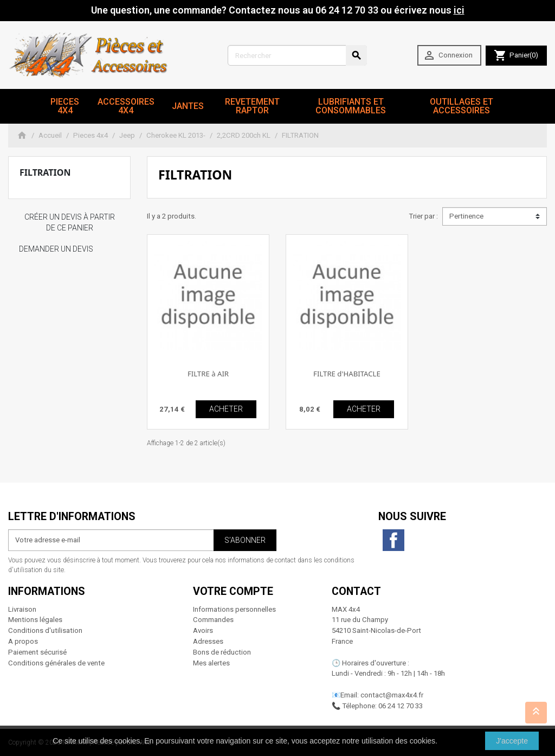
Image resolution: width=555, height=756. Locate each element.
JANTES (188, 106)
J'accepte (512, 741)
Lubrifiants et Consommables (351, 106)
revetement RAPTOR (252, 106)
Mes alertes (211, 663)
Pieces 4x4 (65, 106)
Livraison (22, 609)
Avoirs (203, 630)
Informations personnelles (234, 609)
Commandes (213, 620)
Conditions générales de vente (56, 663)
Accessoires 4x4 (126, 106)
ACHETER (226, 409)
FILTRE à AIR (208, 374)
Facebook (393, 540)
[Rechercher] (297, 55)
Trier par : (423, 216)
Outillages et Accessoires (462, 106)
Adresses (208, 641)
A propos (23, 641)
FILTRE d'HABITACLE (347, 374)
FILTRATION (45, 172)
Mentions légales (35, 620)
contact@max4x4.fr (392, 695)
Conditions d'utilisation (45, 630)
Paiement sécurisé (37, 652)
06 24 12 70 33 (401, 706)
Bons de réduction (222, 652)
